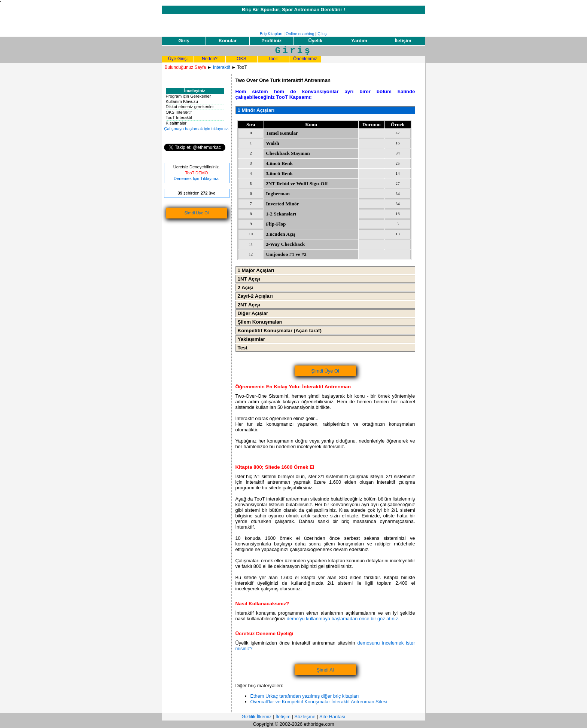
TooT (273, 59)
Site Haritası (332, 717)
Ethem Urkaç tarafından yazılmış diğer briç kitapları (305, 696)
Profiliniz (271, 41)
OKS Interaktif (179, 112)
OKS (241, 59)
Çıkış (322, 34)
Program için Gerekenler (188, 96)
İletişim (403, 41)
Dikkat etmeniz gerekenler (190, 107)
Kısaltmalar (176, 123)
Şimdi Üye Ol (197, 213)
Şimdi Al (325, 670)
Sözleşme (305, 717)
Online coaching (300, 34)
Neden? (210, 59)
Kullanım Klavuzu (182, 101)
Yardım (359, 41)
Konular (228, 41)
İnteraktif (222, 67)
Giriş (184, 41)
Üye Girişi (178, 59)
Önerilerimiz (305, 59)
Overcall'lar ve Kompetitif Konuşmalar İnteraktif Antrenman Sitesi (319, 702)
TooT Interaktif (179, 117)
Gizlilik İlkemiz (256, 717)
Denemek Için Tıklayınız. (197, 178)
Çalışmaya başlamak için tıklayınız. (196, 129)
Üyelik (315, 41)
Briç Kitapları (271, 34)
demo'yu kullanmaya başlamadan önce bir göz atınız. (343, 619)
